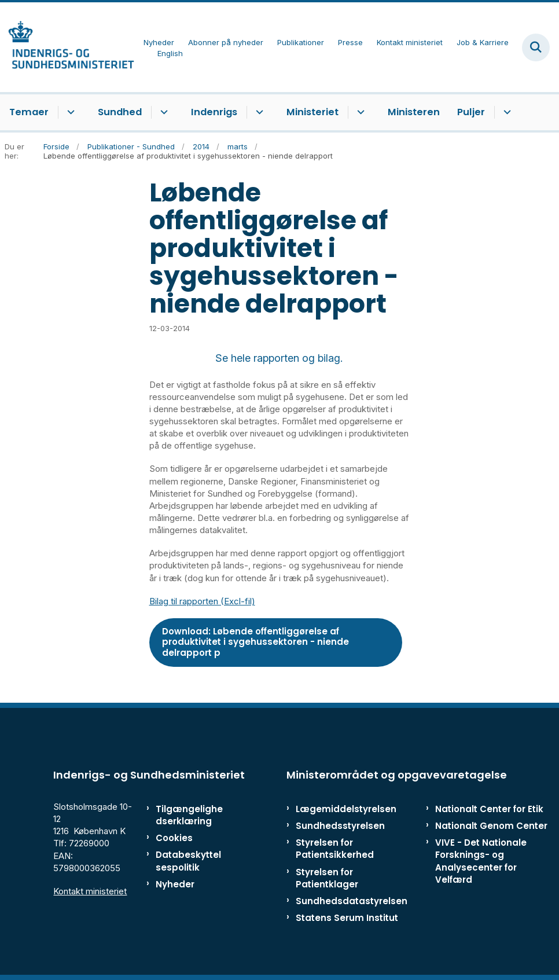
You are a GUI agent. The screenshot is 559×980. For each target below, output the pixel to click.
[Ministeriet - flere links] (359, 112)
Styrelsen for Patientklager (327, 878)
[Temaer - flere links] (69, 112)
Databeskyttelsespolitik (188, 861)
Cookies (174, 838)
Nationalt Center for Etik (489, 809)
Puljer (471, 112)
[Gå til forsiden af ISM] (67, 47)
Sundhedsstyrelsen (340, 826)
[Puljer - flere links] (505, 112)
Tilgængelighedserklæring (189, 815)
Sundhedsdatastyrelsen (352, 901)
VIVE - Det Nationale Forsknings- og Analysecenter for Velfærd (481, 861)
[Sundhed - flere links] (162, 112)
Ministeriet (312, 112)
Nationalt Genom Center (491, 826)
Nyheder (175, 884)
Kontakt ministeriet (90, 891)
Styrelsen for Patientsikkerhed (335, 849)
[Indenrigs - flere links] (258, 112)
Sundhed (120, 112)
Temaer (29, 112)
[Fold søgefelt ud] (536, 47)
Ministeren (414, 112)
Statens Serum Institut (347, 918)
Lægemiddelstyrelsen (346, 809)
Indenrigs (214, 112)
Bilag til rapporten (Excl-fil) (202, 601)
